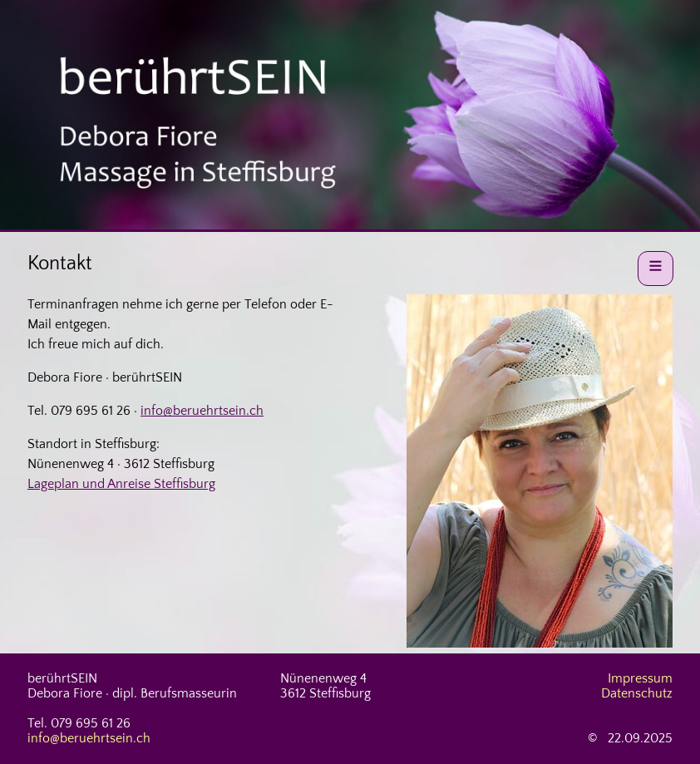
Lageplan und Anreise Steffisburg (121, 484)
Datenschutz (637, 693)
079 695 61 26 (91, 411)
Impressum (640, 678)
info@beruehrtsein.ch (202, 411)
